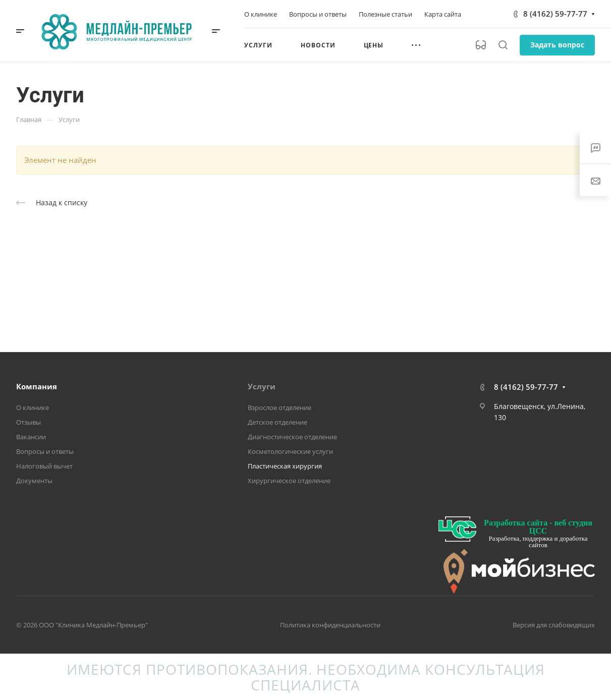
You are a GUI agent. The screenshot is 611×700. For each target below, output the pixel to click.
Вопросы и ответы (45, 451)
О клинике (33, 407)
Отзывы (29, 422)
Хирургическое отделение (289, 481)
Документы (34, 481)
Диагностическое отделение (292, 437)
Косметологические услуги (290, 451)
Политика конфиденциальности (330, 625)
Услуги (262, 386)
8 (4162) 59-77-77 (555, 14)
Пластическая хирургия (285, 466)
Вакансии (31, 437)
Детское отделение (277, 422)
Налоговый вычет (44, 466)
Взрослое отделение (280, 407)
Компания (37, 386)
